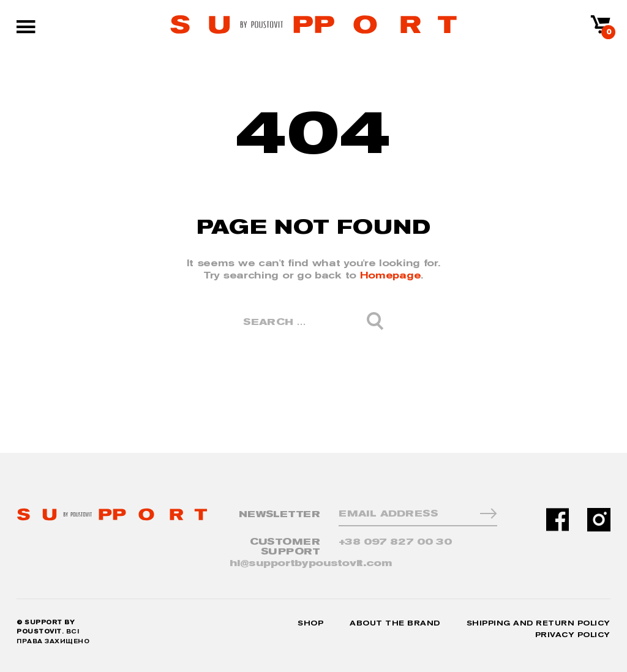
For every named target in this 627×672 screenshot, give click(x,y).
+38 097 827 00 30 (395, 542)
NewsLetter (280, 514)
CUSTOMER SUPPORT (285, 547)
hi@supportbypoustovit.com (311, 563)
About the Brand (395, 623)
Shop (310, 623)
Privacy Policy (573, 635)
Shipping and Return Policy (539, 623)
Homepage (391, 275)
